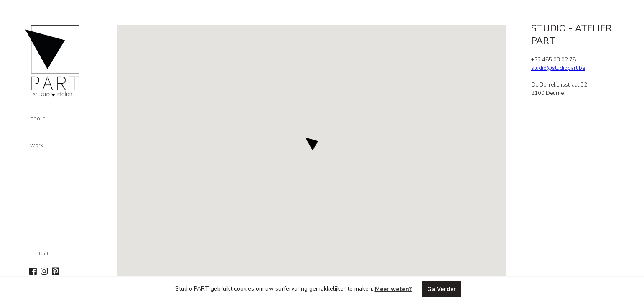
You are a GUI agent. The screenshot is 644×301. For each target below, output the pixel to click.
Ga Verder (442, 289)
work (37, 145)
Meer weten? (393, 289)
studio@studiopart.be (558, 68)
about (38, 119)
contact (39, 254)
